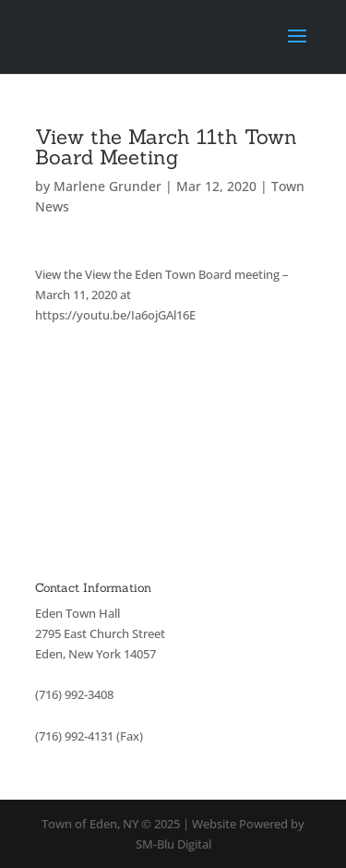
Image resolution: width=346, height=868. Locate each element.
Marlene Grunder (107, 186)
